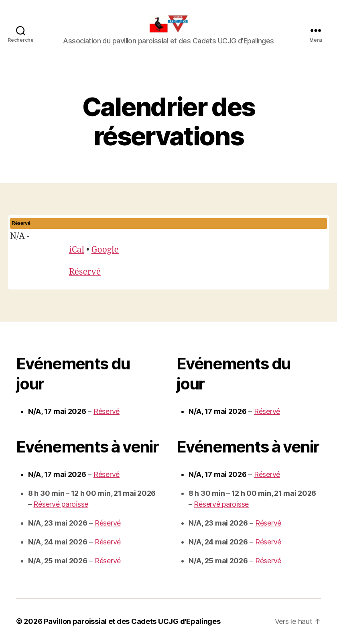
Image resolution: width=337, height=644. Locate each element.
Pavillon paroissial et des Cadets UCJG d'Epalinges (132, 621)
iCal (77, 250)
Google (105, 250)
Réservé (85, 272)
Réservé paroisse (61, 504)
